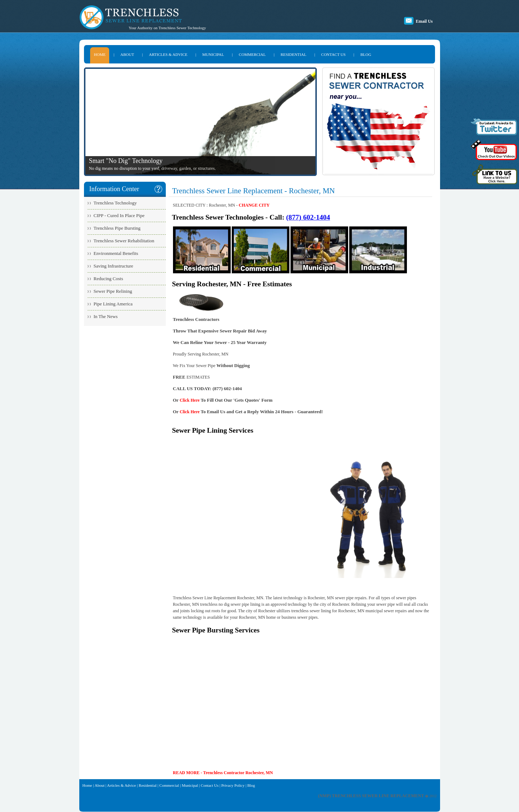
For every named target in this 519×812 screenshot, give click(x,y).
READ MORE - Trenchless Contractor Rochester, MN (223, 773)
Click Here (189, 400)
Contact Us (210, 785)
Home (87, 785)
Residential (148, 785)
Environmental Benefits (116, 253)
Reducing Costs (108, 279)
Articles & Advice (121, 785)
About (100, 785)
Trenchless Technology (115, 203)
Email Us (424, 21)
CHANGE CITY (254, 205)
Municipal (190, 785)
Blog (251, 785)
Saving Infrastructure (114, 266)
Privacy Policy (233, 785)
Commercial (169, 785)
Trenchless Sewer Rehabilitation (124, 241)
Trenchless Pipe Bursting (117, 228)
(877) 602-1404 (308, 217)
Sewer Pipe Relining (113, 291)
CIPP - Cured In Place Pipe (119, 215)
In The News (106, 316)
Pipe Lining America (113, 304)
